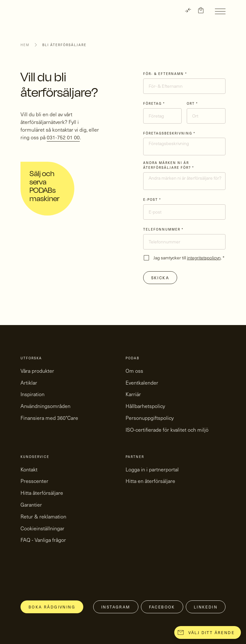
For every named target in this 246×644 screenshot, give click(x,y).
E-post (152, 200)
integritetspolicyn (204, 258)
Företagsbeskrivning (169, 133)
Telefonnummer (163, 229)
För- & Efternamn (165, 74)
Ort (192, 103)
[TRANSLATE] (188, 10)
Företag (154, 103)
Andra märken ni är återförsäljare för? (169, 165)
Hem (25, 45)
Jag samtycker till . (189, 258)
